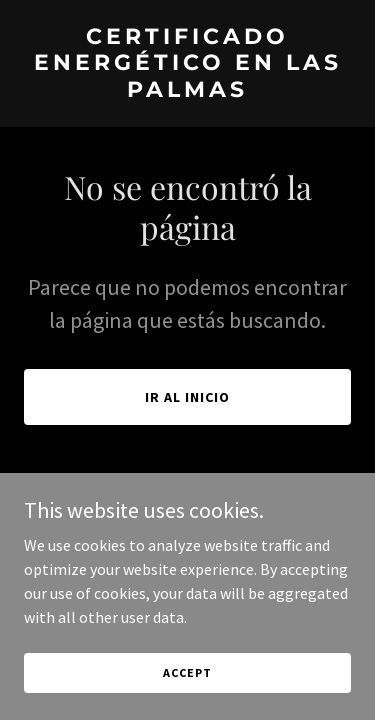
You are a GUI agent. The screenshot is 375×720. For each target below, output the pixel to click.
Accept (187, 672)
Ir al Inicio (187, 397)
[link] (187, 91)
